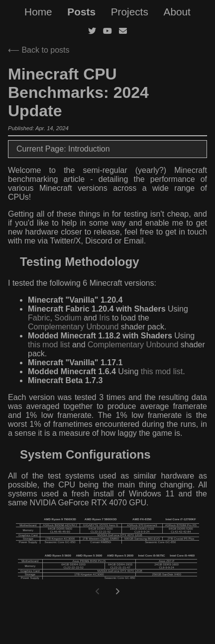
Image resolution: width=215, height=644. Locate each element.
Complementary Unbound (73, 327)
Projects (130, 12)
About (177, 12)
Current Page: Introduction (63, 149)
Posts (81, 12)
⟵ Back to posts (39, 50)
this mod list (49, 345)
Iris (104, 318)
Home (38, 12)
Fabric (39, 318)
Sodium (68, 318)
